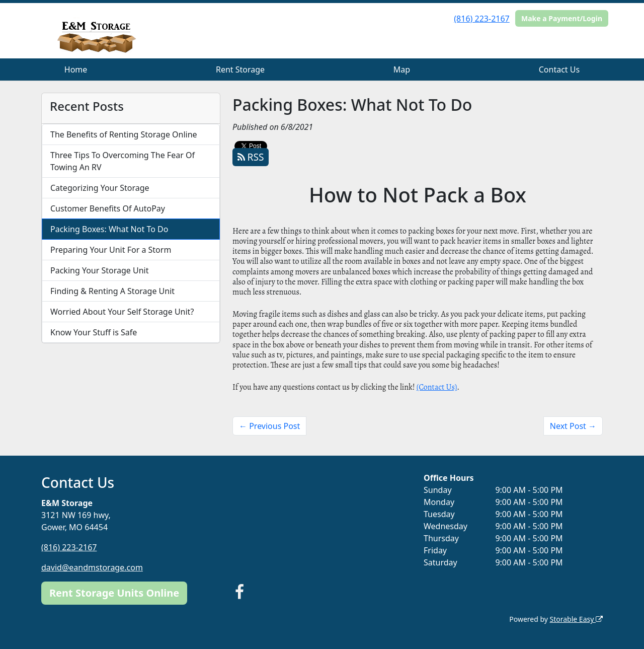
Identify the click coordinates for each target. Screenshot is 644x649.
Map (402, 69)
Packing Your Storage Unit (100, 270)
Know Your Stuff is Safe (94, 332)
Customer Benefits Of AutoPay (108, 208)
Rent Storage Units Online (114, 593)
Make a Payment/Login (562, 18)
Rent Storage (240, 69)
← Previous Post (269, 426)
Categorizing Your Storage (100, 188)
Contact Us (559, 69)
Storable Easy (576, 619)
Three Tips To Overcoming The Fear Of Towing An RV (123, 161)
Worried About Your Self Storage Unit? (122, 312)
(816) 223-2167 (481, 19)
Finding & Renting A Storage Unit (112, 291)
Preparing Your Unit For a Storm (111, 250)
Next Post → (573, 426)
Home (76, 69)
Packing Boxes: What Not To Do (109, 229)
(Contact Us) (437, 387)
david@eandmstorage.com (92, 567)
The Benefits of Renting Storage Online (124, 134)
